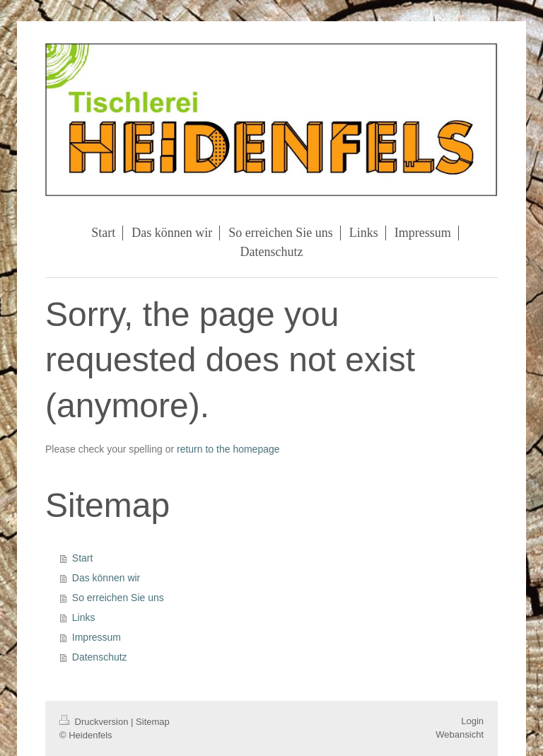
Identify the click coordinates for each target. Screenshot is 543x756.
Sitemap (153, 722)
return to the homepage (228, 449)
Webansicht (460, 734)
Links (84, 617)
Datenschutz (100, 657)
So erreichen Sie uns (118, 598)
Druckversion (95, 722)
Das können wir (106, 578)
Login (472, 721)
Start (83, 558)
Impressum (97, 637)
